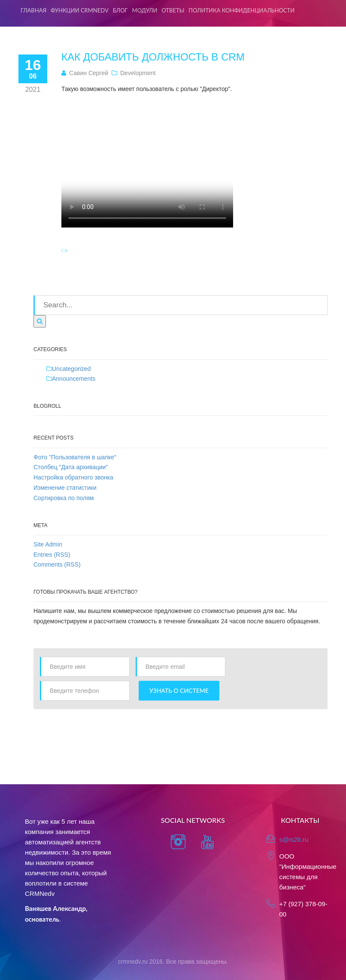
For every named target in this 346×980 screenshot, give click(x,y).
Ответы (173, 10)
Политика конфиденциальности (241, 10)
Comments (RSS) (57, 564)
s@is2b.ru (294, 839)
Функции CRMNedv (80, 10)
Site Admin (48, 544)
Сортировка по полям (64, 498)
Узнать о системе (179, 690)
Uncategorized (71, 369)
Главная (33, 10)
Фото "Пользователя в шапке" (75, 457)
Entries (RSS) (52, 555)
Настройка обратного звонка (73, 477)
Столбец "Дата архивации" (71, 467)
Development (138, 73)
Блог (120, 10)
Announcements (74, 379)
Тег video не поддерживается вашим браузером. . (147, 163)
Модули (145, 10)
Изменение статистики (65, 488)
